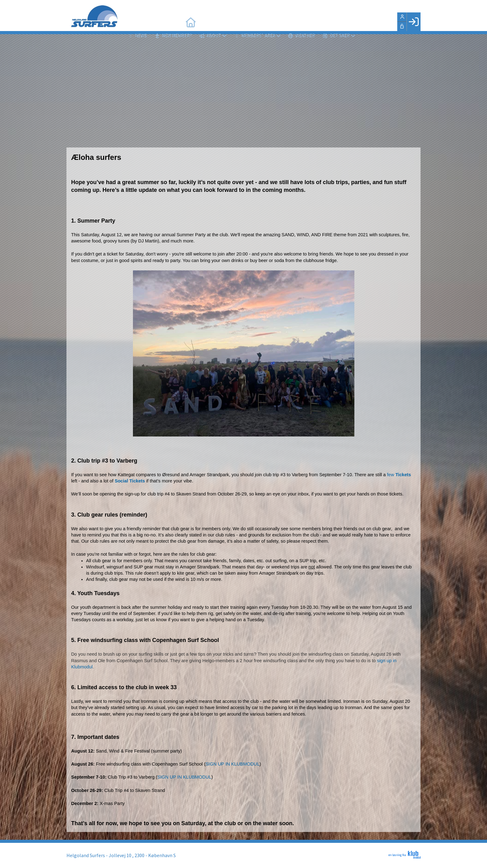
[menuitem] (132, 22)
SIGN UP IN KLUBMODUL (233, 764)
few (399, 475)
